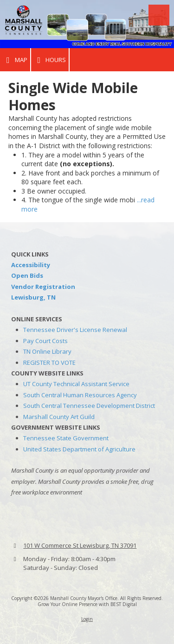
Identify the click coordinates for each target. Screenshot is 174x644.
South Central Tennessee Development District (89, 406)
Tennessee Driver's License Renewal (75, 330)
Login (87, 619)
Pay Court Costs (45, 341)
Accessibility (31, 265)
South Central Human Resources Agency (80, 395)
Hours (50, 60)
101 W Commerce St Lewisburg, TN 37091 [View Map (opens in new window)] (80, 545)
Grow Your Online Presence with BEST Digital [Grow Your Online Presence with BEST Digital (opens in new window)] (87, 604)
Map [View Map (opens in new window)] (15, 60)
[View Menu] (159, 15)
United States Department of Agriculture (79, 449)
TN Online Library (47, 351)
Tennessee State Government (66, 438)
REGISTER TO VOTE (49, 363)
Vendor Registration (43, 287)
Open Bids (27, 275)
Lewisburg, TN (33, 297)
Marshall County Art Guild (59, 417)
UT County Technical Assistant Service (76, 384)
